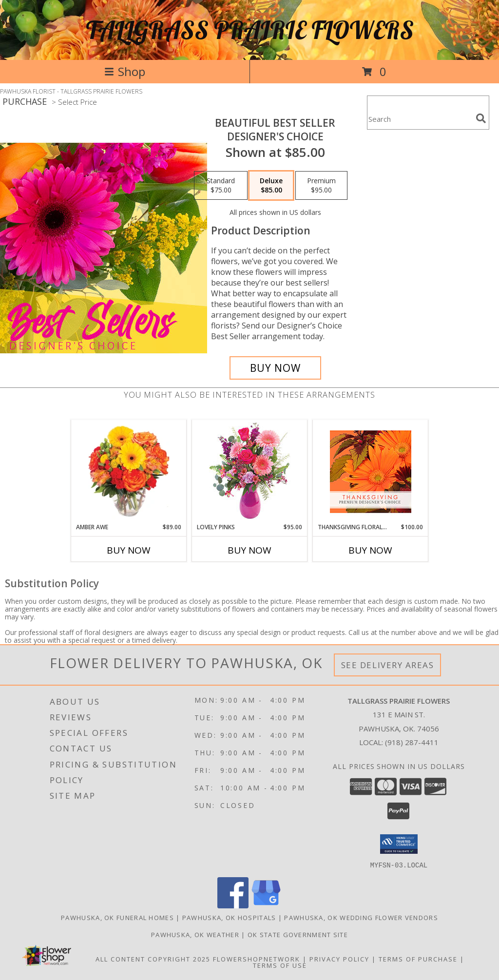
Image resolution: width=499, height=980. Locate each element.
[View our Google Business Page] (266, 905)
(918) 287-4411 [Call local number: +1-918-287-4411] (412, 742)
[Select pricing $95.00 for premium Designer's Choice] (321, 186)
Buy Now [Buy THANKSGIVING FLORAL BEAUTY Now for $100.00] (370, 550)
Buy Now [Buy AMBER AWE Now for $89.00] (129, 550)
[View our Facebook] (233, 905)
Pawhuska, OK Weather (195, 934)
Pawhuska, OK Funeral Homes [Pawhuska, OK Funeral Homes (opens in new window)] (117, 917)
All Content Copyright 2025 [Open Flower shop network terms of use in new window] (153, 959)
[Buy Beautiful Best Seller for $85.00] (275, 368)
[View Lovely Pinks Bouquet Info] (250, 471)
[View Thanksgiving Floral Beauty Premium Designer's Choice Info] (371, 471)
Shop (125, 71)
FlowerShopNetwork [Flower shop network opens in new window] (257, 959)
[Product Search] (420, 119)
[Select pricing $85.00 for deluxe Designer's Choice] (271, 186)
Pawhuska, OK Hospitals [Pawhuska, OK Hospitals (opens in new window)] (229, 917)
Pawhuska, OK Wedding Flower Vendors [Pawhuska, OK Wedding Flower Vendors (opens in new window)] (361, 917)
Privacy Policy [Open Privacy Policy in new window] (339, 959)
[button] (399, 844)
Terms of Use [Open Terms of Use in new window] (280, 965)
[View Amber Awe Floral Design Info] (129, 471)
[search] (481, 118)
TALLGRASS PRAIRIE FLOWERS (250, 30)
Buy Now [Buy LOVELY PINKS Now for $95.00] (249, 550)
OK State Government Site (298, 934)
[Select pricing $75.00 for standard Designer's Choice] (221, 186)
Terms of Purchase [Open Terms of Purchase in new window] (418, 959)
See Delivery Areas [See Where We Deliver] (388, 665)
